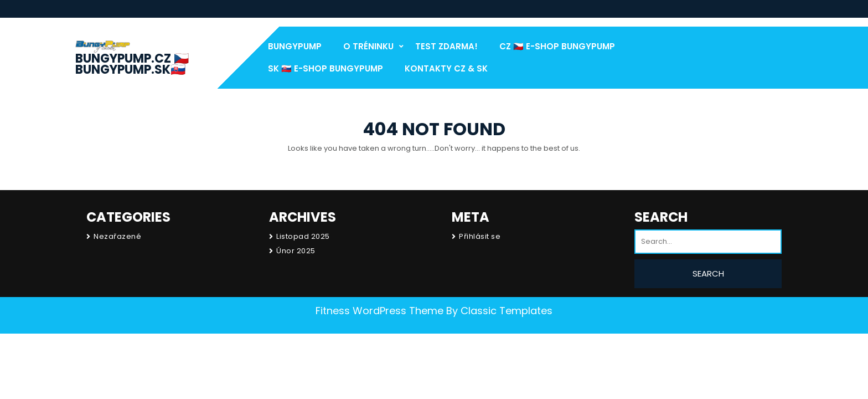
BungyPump (295, 46)
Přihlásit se (480, 236)
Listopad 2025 (303, 236)
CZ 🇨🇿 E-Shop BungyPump (557, 46)
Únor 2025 (296, 251)
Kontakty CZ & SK (446, 68)
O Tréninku (368, 46)
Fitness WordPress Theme (379, 311)
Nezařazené (117, 236)
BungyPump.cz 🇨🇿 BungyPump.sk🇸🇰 (132, 64)
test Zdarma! (446, 46)
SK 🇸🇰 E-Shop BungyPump (325, 68)
